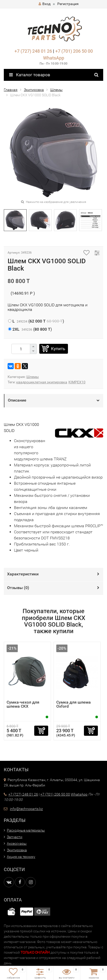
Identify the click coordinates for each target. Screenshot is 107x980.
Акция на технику (21, 857)
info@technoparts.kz (26, 809)
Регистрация (68, 4)
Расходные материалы (26, 830)
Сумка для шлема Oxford (74, 704)
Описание (17, 400)
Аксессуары (17, 843)
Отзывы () (18, 588)
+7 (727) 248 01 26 (33, 51)
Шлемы (56, 90)
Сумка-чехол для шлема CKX (23, 704)
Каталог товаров (30, 75)
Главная (11, 90)
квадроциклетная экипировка (42, 382)
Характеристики (23, 574)
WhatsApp (54, 58)
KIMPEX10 (77, 382)
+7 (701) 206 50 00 (74, 51)
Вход (44, 4)
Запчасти (15, 837)
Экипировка (34, 90)
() (36, 321)
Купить (58, 349)
